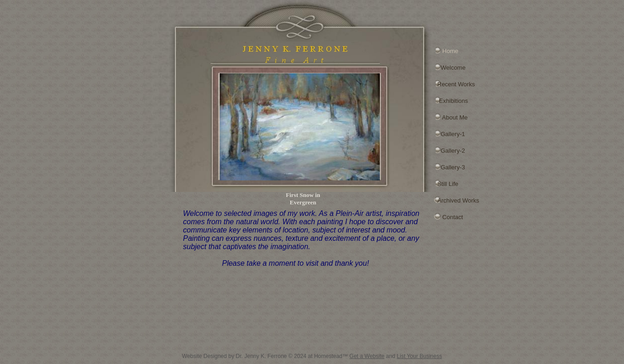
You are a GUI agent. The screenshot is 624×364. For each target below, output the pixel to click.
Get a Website (367, 356)
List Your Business (420, 356)
